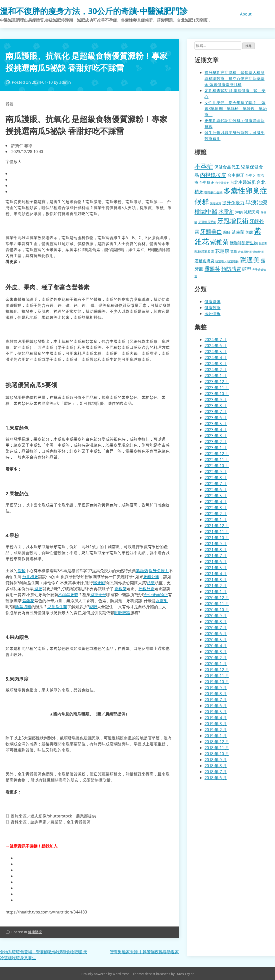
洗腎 (21, 571)
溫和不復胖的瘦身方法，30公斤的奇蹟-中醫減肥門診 (94, 11)
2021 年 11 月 (217, 532)
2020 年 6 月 (216, 634)
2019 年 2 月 (216, 730)
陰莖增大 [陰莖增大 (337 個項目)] (221, 261)
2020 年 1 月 (216, 664)
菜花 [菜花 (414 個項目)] (233, 252)
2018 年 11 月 (217, 748)
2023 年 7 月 (216, 412)
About (246, 14)
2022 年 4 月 (216, 502)
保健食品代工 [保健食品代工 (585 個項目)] (227, 167)
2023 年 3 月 (216, 436)
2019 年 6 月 (216, 706)
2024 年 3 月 (216, 364)
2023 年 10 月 (217, 394)
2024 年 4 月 (216, 358)
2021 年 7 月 (216, 556)
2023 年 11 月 (217, 388)
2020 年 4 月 (216, 646)
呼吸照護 (122, 613)
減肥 (38, 589)
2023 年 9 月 (216, 400)
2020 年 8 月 (216, 622)
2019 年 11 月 (217, 676)
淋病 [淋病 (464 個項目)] (239, 212)
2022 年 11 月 (217, 460)
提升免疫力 (159, 571)
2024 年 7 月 (216, 340)
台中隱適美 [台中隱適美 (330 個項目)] (222, 183)
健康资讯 (212, 302)
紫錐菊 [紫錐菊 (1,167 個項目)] (219, 242)
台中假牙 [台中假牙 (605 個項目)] (236, 175)
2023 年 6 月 (216, 418)
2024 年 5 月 (216, 352)
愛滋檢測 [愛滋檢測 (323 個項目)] (215, 203)
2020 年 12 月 (217, 598)
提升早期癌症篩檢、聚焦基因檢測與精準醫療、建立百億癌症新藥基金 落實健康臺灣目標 (234, 79)
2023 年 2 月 (216, 442)
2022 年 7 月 (216, 484)
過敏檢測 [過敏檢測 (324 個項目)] (258, 252)
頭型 (151, 583)
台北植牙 (30, 577)
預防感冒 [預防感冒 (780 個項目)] (231, 269)
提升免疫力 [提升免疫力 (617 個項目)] (233, 203)
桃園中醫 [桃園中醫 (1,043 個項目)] (206, 211)
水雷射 (162, 601)
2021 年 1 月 (216, 592)
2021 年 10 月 (217, 538)
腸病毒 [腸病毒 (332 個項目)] (263, 243)
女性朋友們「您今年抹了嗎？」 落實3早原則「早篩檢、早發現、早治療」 (236, 109)
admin (65, 82)
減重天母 (98, 595)
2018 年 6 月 (216, 778)
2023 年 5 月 (216, 424)
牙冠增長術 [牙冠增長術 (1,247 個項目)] (233, 221)
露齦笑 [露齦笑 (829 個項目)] (212, 269)
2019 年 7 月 (216, 700)
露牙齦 (99, 583)
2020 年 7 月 (216, 628)
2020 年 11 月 (217, 604)
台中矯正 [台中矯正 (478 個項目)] (207, 182)
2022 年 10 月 (217, 466)
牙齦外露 (151, 577)
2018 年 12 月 (217, 742)
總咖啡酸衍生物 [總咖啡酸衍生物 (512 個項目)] (244, 243)
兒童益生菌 (57, 607)
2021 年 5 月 (216, 568)
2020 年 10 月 (217, 610)
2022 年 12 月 (217, 454)
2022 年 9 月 (216, 472)
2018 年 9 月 (216, 760)
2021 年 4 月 (216, 574)
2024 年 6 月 (216, 346)
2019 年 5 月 (216, 712)
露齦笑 (120, 589)
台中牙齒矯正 (156, 595)
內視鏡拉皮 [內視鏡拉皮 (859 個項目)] (213, 175)
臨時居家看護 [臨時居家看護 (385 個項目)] (204, 252)
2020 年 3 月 (216, 652)
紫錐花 (28, 601)
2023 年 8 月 (216, 406)
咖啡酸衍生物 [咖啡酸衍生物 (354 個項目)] (213, 192)
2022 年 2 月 (216, 514)
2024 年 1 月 (216, 376)
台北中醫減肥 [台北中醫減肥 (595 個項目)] (243, 182)
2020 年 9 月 (216, 616)
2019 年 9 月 (216, 688)
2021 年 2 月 (216, 586)
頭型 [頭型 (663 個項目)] (247, 269)
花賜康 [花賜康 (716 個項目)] (222, 251)
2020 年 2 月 (216, 658)
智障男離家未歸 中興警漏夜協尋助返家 (144, 952)
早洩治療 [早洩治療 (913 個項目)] (256, 202)
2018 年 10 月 (217, 754)
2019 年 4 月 (216, 718)
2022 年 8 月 (216, 478)
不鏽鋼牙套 (68, 595)
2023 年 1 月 (216, 448)
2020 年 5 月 (216, 640)
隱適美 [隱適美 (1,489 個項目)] (250, 260)
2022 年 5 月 (216, 496)
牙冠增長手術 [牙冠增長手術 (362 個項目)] (207, 222)
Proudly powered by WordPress (106, 974)
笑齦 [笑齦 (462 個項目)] (249, 232)
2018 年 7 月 (216, 772)
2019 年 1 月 (216, 736)
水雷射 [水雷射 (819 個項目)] (226, 212)
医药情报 (212, 314)
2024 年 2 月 (216, 370)
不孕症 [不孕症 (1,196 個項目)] (204, 166)
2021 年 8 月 (216, 550)
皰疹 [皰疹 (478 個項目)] (227, 232)
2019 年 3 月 (216, 724)
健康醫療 (35, 932)
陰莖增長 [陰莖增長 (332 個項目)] (233, 261)
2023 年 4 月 (216, 430)
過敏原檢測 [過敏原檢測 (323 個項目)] (245, 252)
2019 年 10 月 (217, 682)
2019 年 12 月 (217, 670)
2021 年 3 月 (216, 580)
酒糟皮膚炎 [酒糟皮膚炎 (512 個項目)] (204, 261)
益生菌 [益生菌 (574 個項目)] (238, 232)
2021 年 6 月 (216, 562)
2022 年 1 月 (216, 520)
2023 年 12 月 (217, 382)
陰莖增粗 (23, 607)
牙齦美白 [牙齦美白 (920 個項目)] (211, 231)
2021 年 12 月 (217, 526)
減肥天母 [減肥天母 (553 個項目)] (252, 212)
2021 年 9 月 (216, 544)
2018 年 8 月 (216, 766)
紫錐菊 (142, 571)
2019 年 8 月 (216, 694)
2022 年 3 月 (216, 508)
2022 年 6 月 (216, 490)
